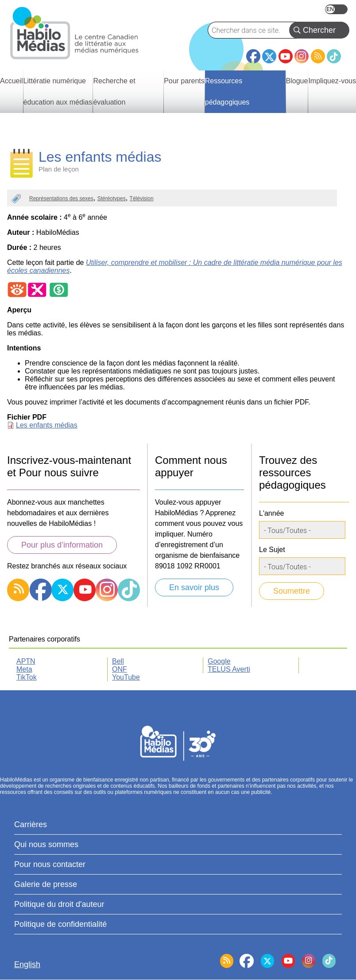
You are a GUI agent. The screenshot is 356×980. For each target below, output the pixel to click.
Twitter (269, 56)
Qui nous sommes (46, 844)
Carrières (31, 824)
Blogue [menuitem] (297, 81)
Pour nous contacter (50, 864)
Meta (24, 669)
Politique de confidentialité (60, 924)
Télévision (142, 198)
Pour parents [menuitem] (184, 81)
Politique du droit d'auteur (59, 904)
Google (219, 661)
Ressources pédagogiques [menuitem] (227, 91)
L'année (271, 513)
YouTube (286, 56)
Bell (118, 661)
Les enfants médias (47, 425)
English (336, 9)
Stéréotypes (112, 198)
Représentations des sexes (61, 198)
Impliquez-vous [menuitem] (332, 81)
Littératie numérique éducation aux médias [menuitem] (58, 91)
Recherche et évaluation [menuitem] (114, 91)
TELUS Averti (229, 669)
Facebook (253, 53)
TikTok (334, 56)
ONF (120, 669)
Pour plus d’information (62, 545)
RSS (318, 56)
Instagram (302, 56)
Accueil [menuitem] (12, 81)
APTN (26, 661)
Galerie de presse (46, 884)
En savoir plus (194, 587)
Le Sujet (272, 550)
